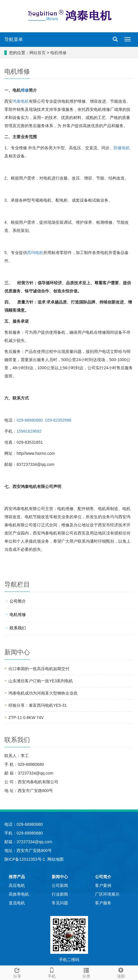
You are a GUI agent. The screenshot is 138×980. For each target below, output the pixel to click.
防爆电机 (122, 148)
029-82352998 (58, 420)
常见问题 (60, 903)
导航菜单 (14, 39)
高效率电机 (19, 894)
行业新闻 (60, 894)
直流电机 (17, 903)
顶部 (121, 972)
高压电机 (17, 885)
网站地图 (55, 859)
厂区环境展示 (107, 894)
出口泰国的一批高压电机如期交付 (39, 669)
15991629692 (29, 431)
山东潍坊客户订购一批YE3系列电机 (41, 681)
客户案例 (103, 885)
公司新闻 (60, 885)
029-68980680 (30, 420)
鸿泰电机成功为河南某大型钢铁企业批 (43, 693)
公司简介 (18, 601)
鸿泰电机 (21, 101)
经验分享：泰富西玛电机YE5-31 (38, 705)
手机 (52, 972)
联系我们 (18, 628)
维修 (25, 90)
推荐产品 (17, 877)
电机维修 (58, 53)
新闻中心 (60, 877)
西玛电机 (35, 253)
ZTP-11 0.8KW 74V (26, 718)
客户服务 (103, 903)
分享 (17, 972)
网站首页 (37, 53)
